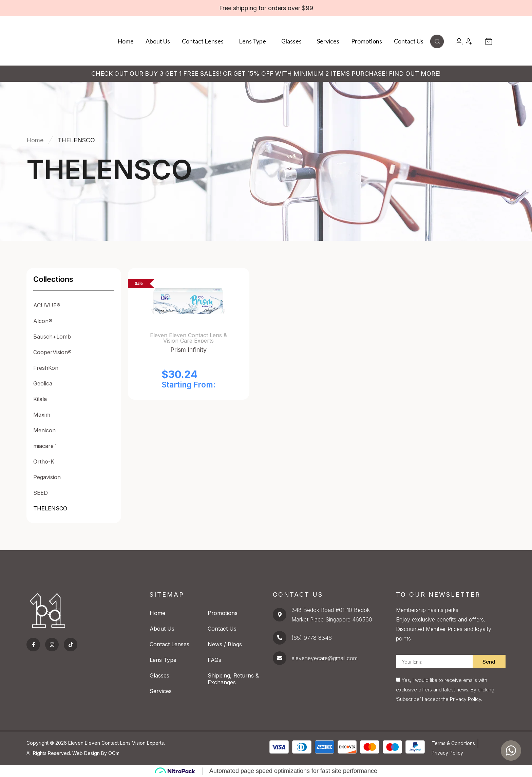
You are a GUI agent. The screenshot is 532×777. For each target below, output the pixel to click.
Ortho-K (44, 462)
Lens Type (254, 41)
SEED (41, 493)
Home (126, 41)
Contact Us (409, 41)
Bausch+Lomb (52, 337)
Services (328, 41)
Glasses (293, 41)
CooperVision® (52, 352)
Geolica (43, 383)
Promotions (367, 41)
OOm (114, 753)
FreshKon (46, 368)
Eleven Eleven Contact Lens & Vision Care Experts (188, 338)
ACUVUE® (47, 305)
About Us (158, 41)
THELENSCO (50, 508)
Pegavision (47, 477)
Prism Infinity (188, 350)
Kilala (40, 399)
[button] (437, 46)
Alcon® (43, 321)
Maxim (42, 415)
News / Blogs (225, 644)
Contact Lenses (204, 41)
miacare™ (45, 446)
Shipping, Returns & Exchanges (233, 679)
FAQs (214, 660)
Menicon (44, 430)
